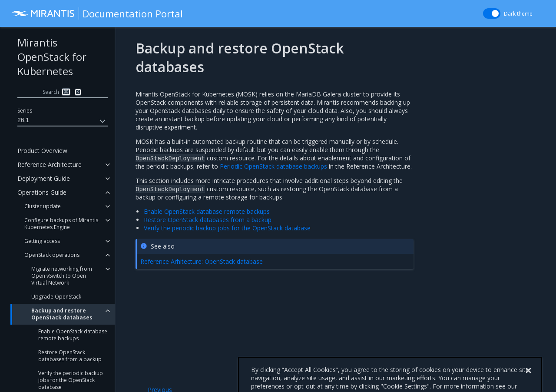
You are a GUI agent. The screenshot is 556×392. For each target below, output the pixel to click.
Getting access (42, 241)
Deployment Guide (44, 178)
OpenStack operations (52, 255)
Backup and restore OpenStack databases (62, 314)
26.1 (63, 121)
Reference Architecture (50, 164)
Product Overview (42, 151)
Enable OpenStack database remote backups (73, 335)
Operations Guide (42, 192)
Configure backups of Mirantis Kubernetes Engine (61, 224)
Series (25, 111)
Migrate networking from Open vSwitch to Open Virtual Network (62, 276)
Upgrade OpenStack (56, 297)
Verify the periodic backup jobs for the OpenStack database (227, 228)
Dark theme (518, 14)
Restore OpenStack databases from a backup (70, 356)
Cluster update (43, 206)
